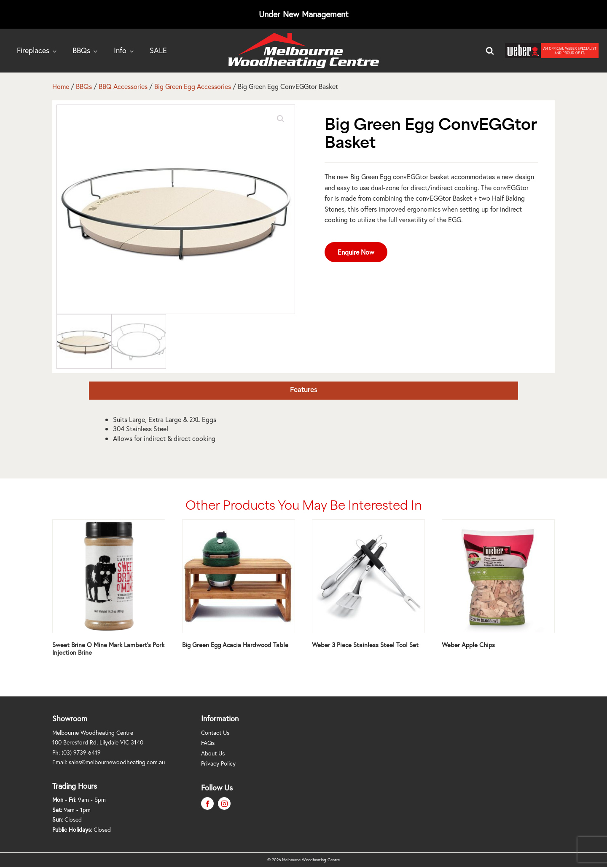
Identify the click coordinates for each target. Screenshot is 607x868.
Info (120, 50)
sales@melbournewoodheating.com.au (117, 762)
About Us (213, 753)
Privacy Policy (218, 763)
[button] (281, 119)
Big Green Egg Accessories (193, 86)
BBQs (81, 50)
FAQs (208, 743)
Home (61, 86)
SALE (158, 50)
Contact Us (215, 732)
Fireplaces (33, 50)
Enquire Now (356, 252)
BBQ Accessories (123, 86)
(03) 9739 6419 (81, 752)
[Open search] (490, 51)
